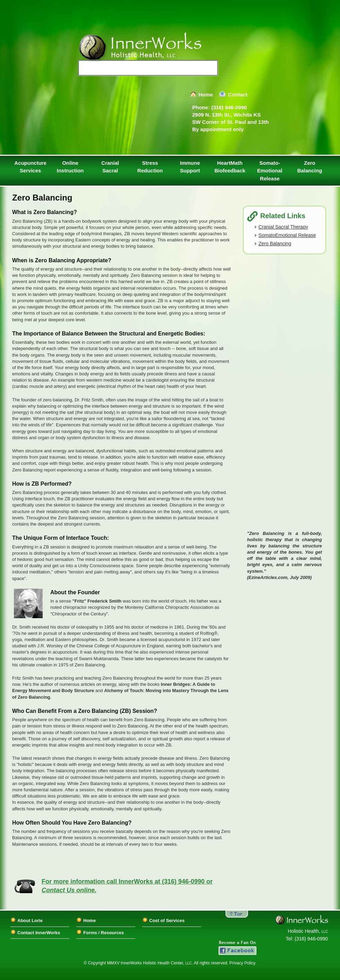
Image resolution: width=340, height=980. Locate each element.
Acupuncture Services (30, 167)
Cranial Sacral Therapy (283, 227)
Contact (238, 95)
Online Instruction (70, 167)
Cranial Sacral (110, 167)
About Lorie (30, 921)
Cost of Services (167, 921)
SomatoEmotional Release (287, 235)
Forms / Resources (104, 933)
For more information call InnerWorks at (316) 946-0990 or (127, 886)
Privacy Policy (242, 963)
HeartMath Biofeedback (230, 167)
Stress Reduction (150, 167)
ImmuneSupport (190, 167)
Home (206, 95)
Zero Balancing (310, 167)
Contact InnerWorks (39, 933)
